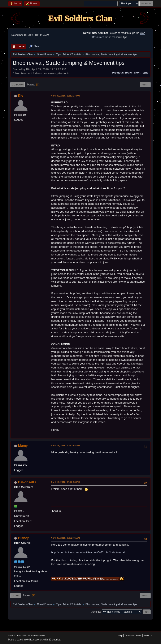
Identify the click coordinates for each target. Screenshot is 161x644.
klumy (23, 446)
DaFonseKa (27, 482)
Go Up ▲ (148, 635)
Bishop (24, 538)
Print (145, 85)
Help (120, 635)
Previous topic (122, 73)
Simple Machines (36, 635)
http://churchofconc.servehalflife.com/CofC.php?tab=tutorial (88, 552)
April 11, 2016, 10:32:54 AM (65, 446)
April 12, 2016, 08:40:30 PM (65, 482)
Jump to (96, 612)
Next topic (141, 73)
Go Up (16, 596)
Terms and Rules (133, 635)
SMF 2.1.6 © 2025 (17, 635)
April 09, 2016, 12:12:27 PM (65, 96)
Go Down (18, 85)
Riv (21, 96)
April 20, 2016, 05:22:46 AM (65, 538)
